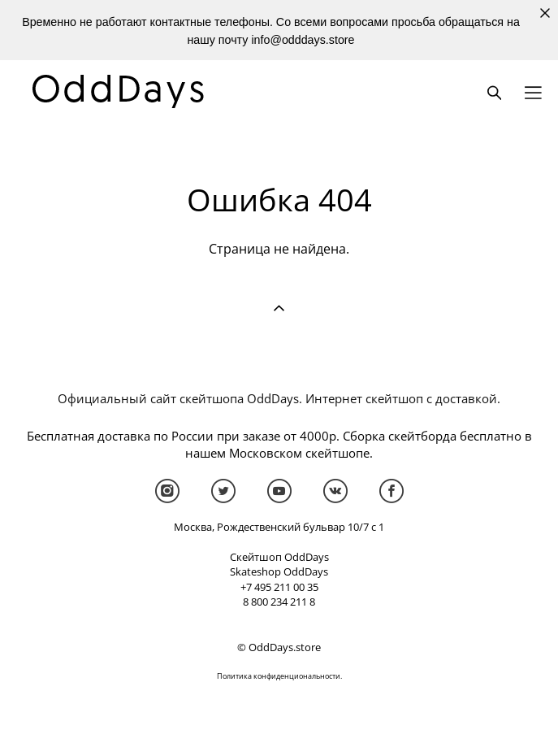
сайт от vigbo (279, 717)
